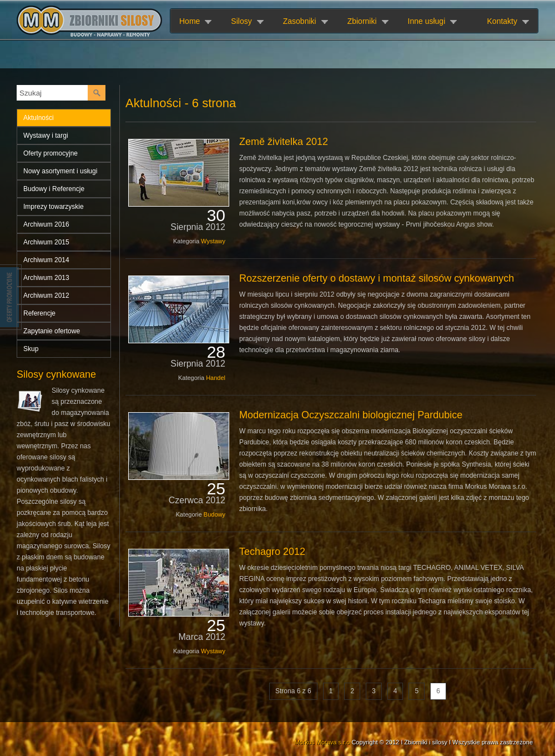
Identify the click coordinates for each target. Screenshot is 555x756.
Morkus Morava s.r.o (322, 742)
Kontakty (502, 21)
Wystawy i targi (46, 136)
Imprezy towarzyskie (54, 207)
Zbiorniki (362, 21)
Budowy (215, 514)
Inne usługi (427, 21)
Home (190, 21)
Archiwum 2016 (46, 224)
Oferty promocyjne (51, 153)
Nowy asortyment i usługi (60, 171)
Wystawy (213, 241)
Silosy (241, 21)
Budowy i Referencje (54, 189)
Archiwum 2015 (46, 242)
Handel (216, 378)
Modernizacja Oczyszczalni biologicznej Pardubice (351, 415)
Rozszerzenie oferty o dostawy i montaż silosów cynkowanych (377, 278)
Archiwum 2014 (46, 260)
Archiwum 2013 (46, 278)
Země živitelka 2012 (284, 142)
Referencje (39, 313)
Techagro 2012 (272, 552)
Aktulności (39, 118)
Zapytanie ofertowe (52, 331)
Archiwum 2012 (46, 296)
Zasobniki (300, 21)
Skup (31, 349)
